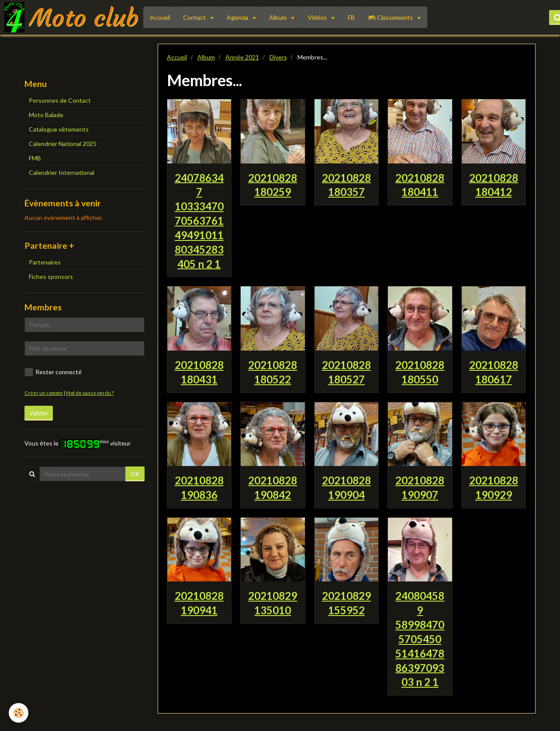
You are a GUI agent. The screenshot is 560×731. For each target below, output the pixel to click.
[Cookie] (19, 713)
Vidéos (318, 17)
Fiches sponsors (51, 277)
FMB (35, 158)
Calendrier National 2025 (63, 144)
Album (278, 17)
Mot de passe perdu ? (90, 393)
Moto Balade (46, 115)
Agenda (238, 17)
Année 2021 (242, 57)
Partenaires (45, 262)
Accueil (160, 17)
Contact (195, 17)
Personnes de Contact (60, 100)
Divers (278, 57)
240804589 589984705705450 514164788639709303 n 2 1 (420, 639)
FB (351, 17)
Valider (39, 413)
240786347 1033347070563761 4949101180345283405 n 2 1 (199, 220)
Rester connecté (53, 372)
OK (135, 474)
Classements (391, 17)
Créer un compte (44, 393)
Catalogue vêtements (59, 129)
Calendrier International (62, 172)
